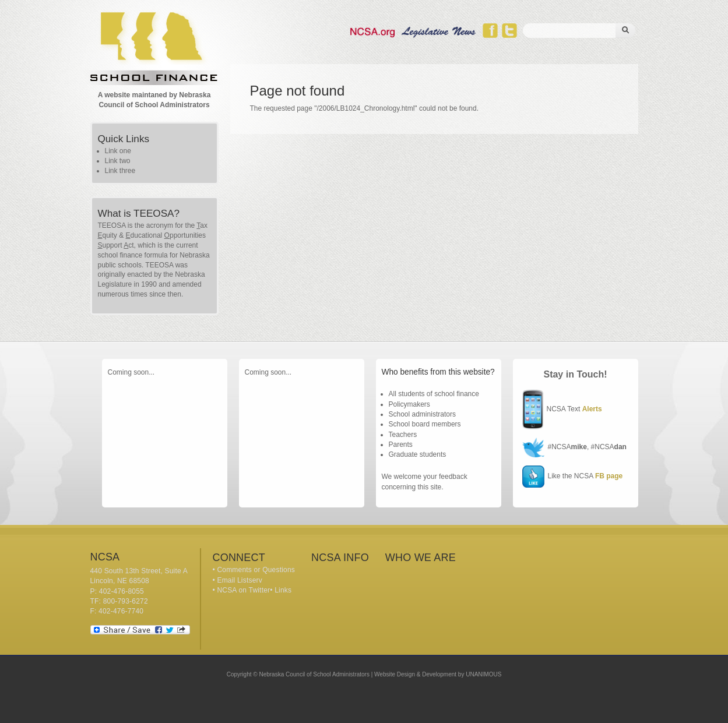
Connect (239, 558)
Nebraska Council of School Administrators (314, 674)
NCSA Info (340, 558)
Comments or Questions (256, 570)
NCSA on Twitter (243, 590)
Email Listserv (239, 580)
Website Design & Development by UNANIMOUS (438, 674)
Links (283, 590)
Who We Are (421, 558)
